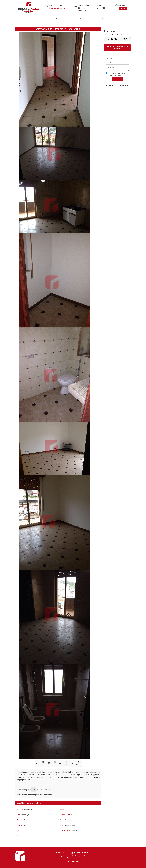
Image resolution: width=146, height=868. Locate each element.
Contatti (105, 19)
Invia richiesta (117, 79)
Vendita (41, 19)
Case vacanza (61, 19)
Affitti (50, 19)
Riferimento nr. (120, 5)
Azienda (73, 19)
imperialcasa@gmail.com (58, 8)
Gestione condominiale (89, 19)
